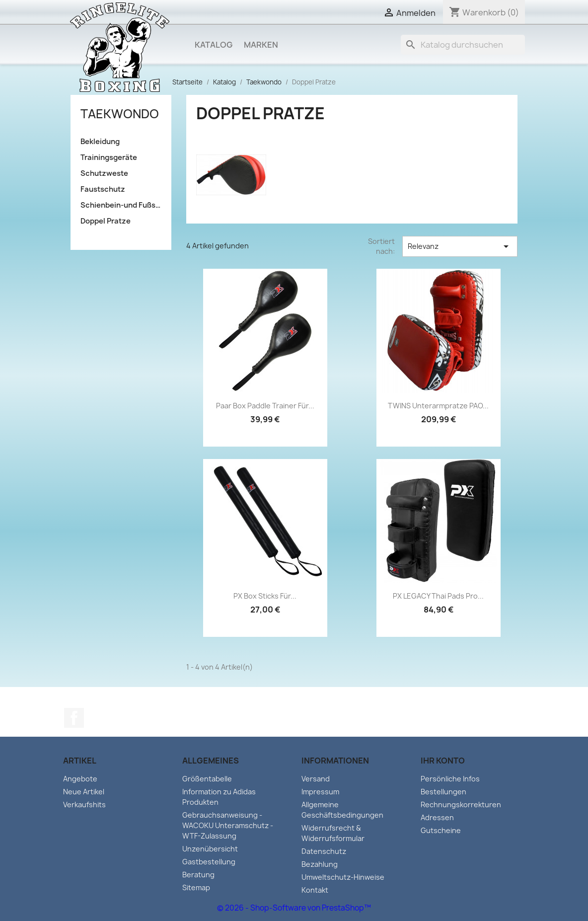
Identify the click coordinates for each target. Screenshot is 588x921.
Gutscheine (441, 830)
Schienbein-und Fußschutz (121, 205)
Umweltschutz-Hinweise (343, 877)
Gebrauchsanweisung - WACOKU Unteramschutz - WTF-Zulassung (228, 825)
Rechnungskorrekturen (461, 805)
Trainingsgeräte (109, 157)
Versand (316, 779)
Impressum (320, 792)
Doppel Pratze (106, 221)
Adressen (437, 817)
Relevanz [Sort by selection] (460, 246)
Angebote (80, 779)
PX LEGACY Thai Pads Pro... (438, 596)
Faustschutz (103, 189)
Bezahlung (320, 864)
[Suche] (463, 45)
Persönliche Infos (450, 779)
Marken (261, 45)
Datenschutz (324, 851)
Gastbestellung (209, 862)
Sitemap (196, 887)
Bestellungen (443, 792)
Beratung (198, 875)
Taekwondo (120, 114)
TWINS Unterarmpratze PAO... (438, 406)
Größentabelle (207, 779)
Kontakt (315, 890)
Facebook (74, 718)
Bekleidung (100, 142)
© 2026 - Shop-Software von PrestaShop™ (294, 908)
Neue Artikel (84, 792)
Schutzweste (104, 173)
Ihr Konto (443, 761)
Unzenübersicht (210, 849)
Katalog (214, 45)
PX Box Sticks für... (265, 596)
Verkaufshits (84, 805)
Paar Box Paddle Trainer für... (265, 406)
